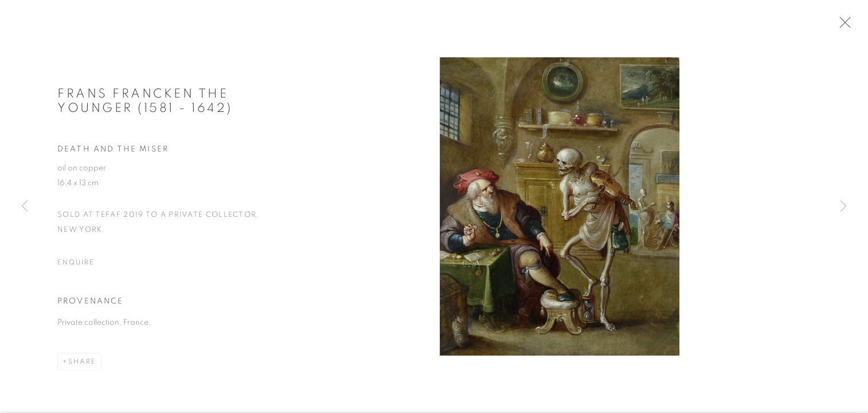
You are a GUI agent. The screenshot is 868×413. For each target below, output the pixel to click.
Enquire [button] (76, 265)
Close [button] (844, 26)
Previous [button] (25, 206)
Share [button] (82, 365)
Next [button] (843, 206)
